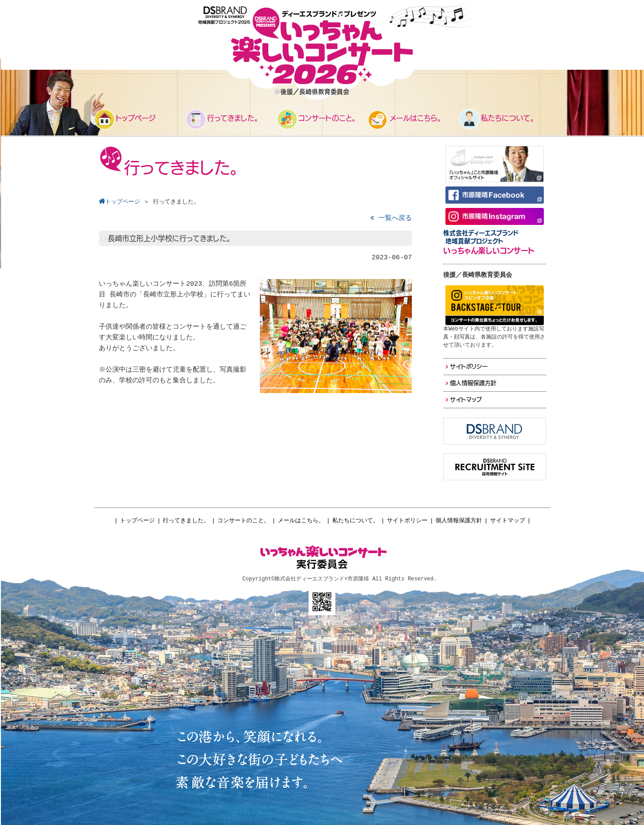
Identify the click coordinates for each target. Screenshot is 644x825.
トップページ (137, 521)
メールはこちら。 (301, 521)
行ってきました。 (186, 521)
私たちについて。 (356, 521)
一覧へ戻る (391, 218)
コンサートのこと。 (244, 521)
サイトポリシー (407, 521)
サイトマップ (508, 521)
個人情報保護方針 (459, 521)
